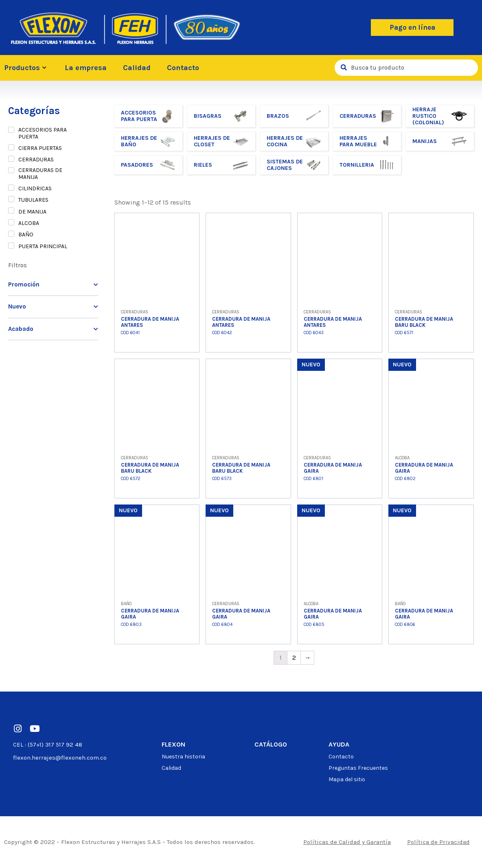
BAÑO (26, 235)
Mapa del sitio (347, 779)
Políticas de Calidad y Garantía (347, 842)
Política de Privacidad (438, 842)
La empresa (86, 68)
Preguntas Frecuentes (358, 768)
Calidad (137, 68)
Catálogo (271, 744)
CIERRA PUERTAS (40, 148)
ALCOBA (29, 223)
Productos (26, 68)
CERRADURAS (36, 160)
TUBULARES (33, 200)
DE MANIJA (32, 212)
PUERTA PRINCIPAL (43, 247)
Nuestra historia (183, 757)
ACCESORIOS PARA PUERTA (43, 133)
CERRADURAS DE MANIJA (40, 174)
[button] (412, 28)
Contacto (183, 68)
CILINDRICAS (35, 189)
